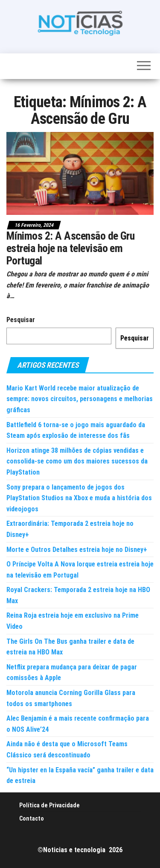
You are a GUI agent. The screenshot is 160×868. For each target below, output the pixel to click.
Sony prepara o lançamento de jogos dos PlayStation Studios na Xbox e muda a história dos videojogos (79, 498)
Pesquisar (21, 320)
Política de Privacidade (49, 805)
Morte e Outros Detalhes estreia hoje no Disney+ (77, 550)
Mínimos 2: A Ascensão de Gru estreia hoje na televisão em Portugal (70, 248)
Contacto (32, 818)
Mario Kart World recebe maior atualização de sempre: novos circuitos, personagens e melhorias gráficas (80, 399)
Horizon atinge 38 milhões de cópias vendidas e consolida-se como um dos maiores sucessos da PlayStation (77, 461)
